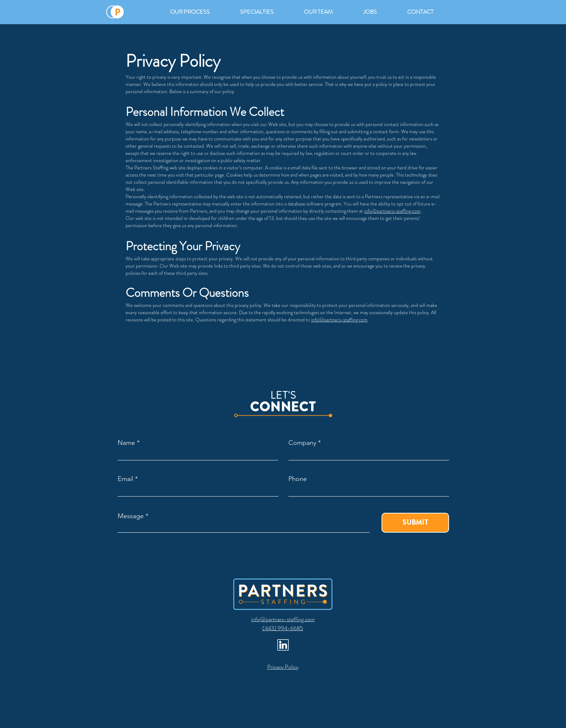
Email (125, 479)
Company (302, 443)
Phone (298, 479)
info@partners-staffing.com (392, 211)
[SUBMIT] (415, 523)
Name (126, 443)
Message (131, 516)
